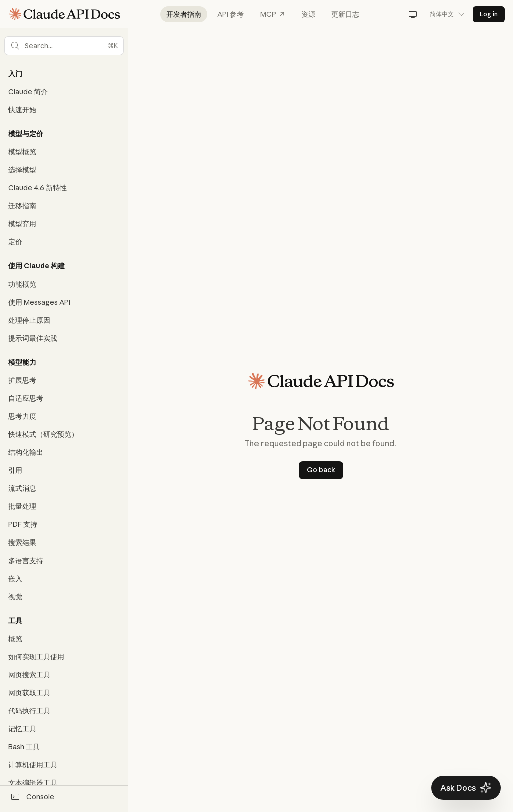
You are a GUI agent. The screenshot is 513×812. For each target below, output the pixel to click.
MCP (273, 14)
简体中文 (447, 14)
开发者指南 (184, 14)
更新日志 (345, 14)
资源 (308, 14)
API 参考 (231, 14)
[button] (64, 46)
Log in (489, 14)
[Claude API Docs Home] (64, 14)
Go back (321, 470)
